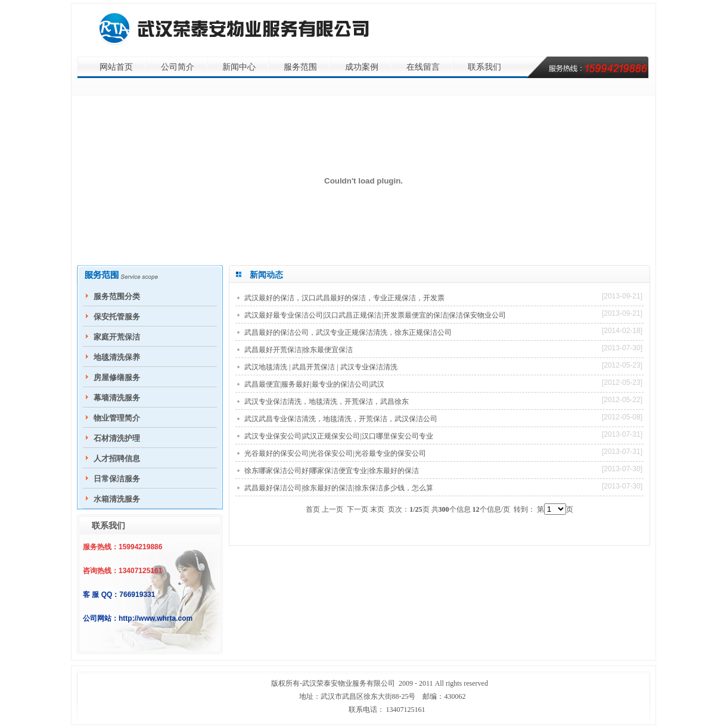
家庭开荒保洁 (117, 337)
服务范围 (300, 67)
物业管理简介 (117, 418)
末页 (377, 509)
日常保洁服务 (117, 479)
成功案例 (362, 67)
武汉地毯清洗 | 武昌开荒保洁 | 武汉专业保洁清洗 (321, 367)
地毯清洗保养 (117, 357)
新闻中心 (239, 67)
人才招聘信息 (117, 458)
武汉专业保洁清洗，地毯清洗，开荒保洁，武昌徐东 (327, 402)
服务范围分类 (117, 296)
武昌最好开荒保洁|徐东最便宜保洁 (299, 350)
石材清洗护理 (117, 438)
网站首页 (116, 67)
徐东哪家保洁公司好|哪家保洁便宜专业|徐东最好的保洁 (332, 471)
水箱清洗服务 (117, 499)
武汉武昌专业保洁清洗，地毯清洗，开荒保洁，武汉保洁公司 (341, 419)
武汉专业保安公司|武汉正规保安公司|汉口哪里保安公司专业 (339, 436)
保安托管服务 (117, 317)
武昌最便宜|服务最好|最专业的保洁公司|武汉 (314, 384)
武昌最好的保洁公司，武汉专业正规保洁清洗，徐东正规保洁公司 (348, 332)
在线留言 (423, 67)
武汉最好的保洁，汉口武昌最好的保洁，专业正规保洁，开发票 (344, 298)
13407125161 (406, 710)
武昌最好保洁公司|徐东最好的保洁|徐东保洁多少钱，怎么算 (339, 488)
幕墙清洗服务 (117, 398)
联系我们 (484, 67)
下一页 (358, 509)
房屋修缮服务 (117, 377)
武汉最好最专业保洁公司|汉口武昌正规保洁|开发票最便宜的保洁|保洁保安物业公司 (375, 315)
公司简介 (178, 67)
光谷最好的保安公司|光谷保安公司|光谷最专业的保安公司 (335, 453)
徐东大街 (378, 696)
